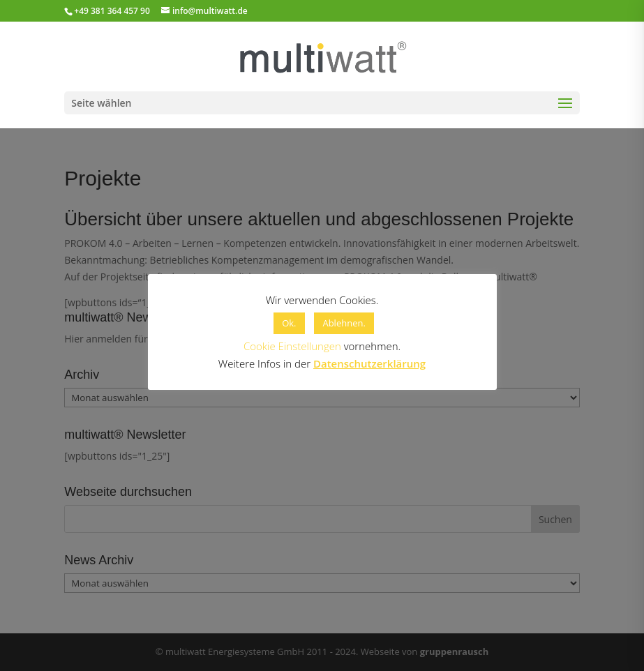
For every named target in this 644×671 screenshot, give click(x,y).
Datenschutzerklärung (369, 363)
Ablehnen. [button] (344, 323)
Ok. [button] (289, 323)
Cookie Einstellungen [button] (292, 346)
